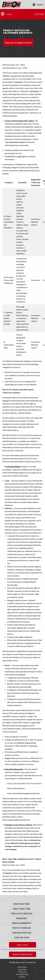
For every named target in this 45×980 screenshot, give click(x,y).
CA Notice (22, 977)
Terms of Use (22, 972)
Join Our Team (22, 938)
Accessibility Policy (22, 974)
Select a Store (23, 945)
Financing (22, 918)
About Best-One (22, 909)
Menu (40, 5)
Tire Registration (22, 933)
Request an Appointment (18, 43)
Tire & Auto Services (22, 914)
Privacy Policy (22, 967)
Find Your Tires (22, 904)
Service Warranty (22, 923)
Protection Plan (22, 928)
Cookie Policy (22, 970)
